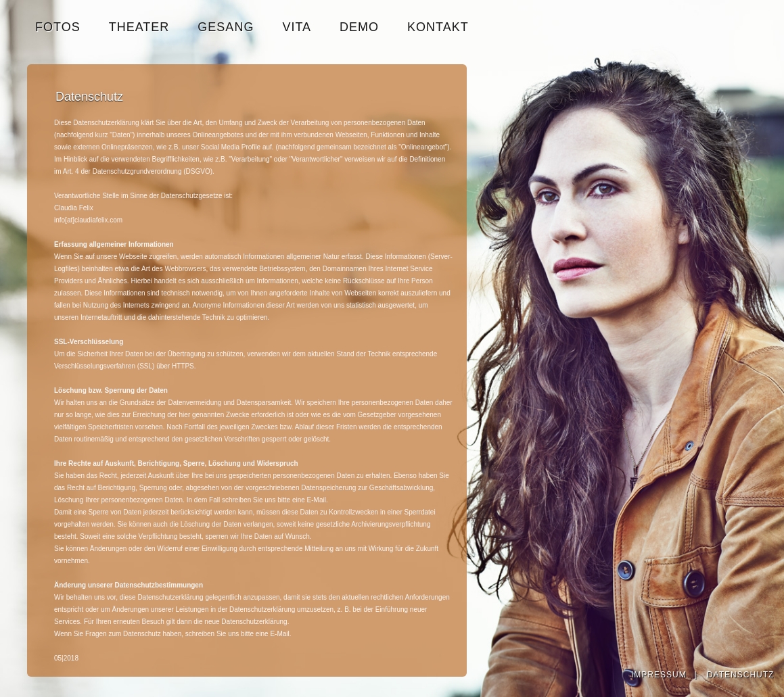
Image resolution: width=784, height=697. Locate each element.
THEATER (139, 27)
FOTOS (58, 27)
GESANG (226, 27)
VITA (297, 27)
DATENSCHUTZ (740, 675)
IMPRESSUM (659, 675)
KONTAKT (438, 27)
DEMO (359, 27)
